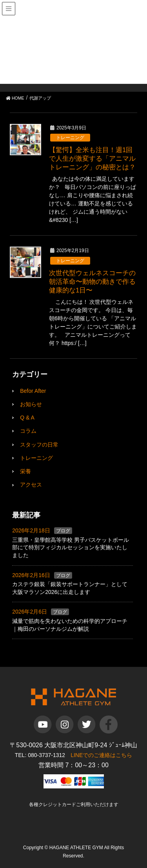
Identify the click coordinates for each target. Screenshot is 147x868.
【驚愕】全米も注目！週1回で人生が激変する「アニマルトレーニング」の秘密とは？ (92, 159)
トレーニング (70, 138)
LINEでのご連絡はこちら (101, 755)
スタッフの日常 (39, 445)
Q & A (27, 418)
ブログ (63, 531)
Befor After (33, 391)
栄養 (25, 471)
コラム (28, 431)
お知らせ (31, 404)
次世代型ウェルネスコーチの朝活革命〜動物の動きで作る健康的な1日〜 (92, 282)
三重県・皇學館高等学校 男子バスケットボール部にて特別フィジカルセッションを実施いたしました (71, 547)
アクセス (31, 485)
